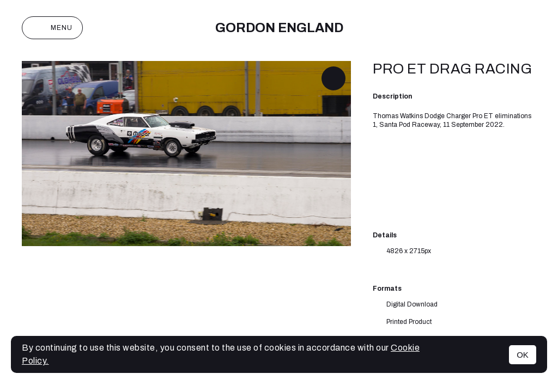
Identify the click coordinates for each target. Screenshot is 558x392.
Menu (52, 28)
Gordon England (279, 28)
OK (523, 355)
